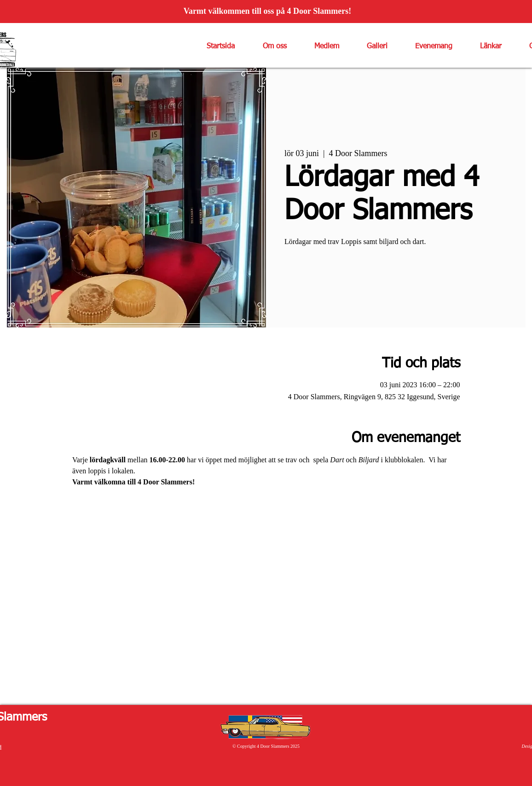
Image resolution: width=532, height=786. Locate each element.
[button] (268, 47)
